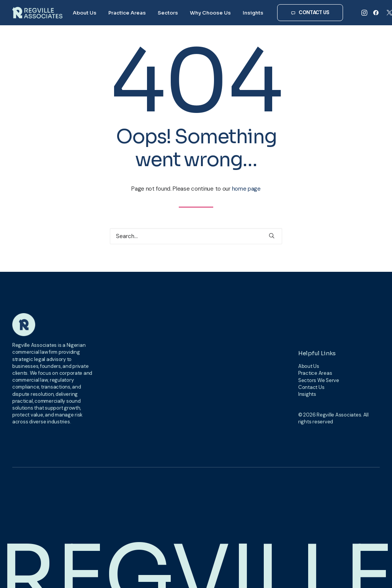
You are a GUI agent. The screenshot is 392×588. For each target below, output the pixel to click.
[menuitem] (85, 13)
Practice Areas (127, 13)
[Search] (196, 236)
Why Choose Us (210, 13)
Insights (253, 13)
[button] (365, 13)
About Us (85, 13)
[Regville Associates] (37, 13)
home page (246, 189)
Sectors (168, 13)
